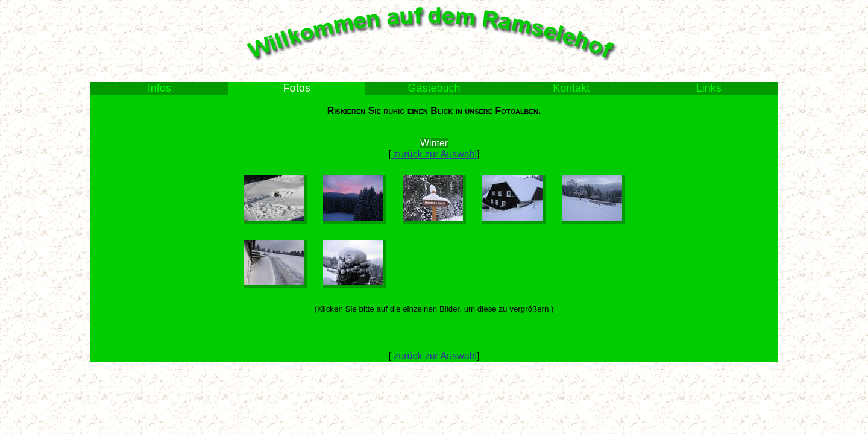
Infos (159, 88)
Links (709, 88)
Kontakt (571, 88)
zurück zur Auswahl (434, 154)
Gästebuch (434, 88)
